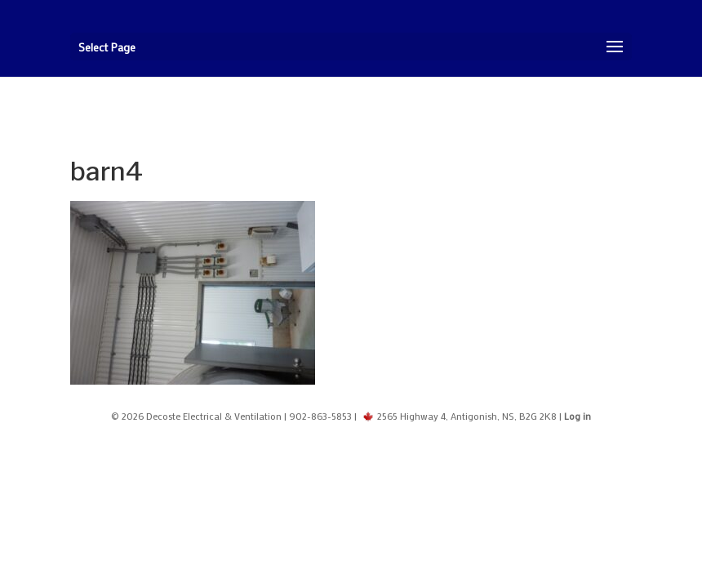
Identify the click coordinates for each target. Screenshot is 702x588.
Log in (578, 416)
